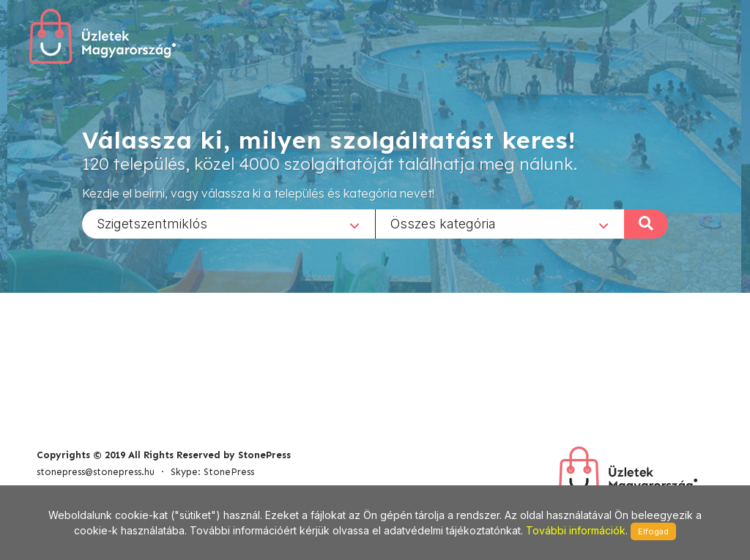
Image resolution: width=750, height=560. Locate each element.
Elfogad (653, 531)
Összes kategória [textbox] (443, 223)
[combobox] (229, 223)
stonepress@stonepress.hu (96, 472)
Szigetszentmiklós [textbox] (152, 223)
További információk (576, 530)
